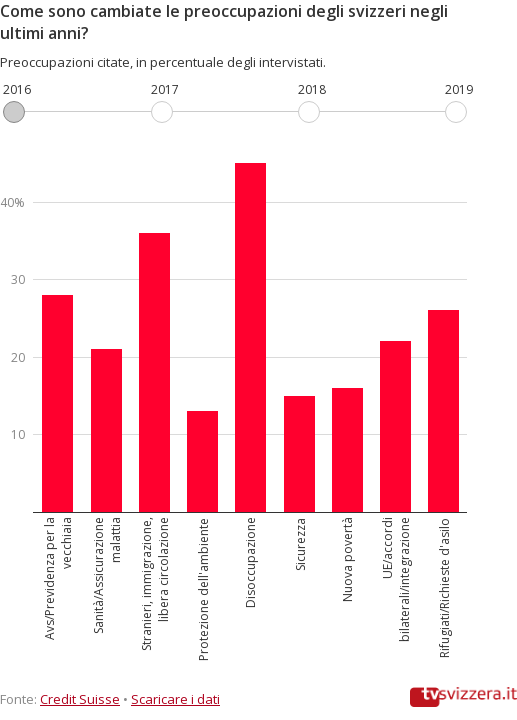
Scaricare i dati (175, 699)
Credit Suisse (80, 699)
